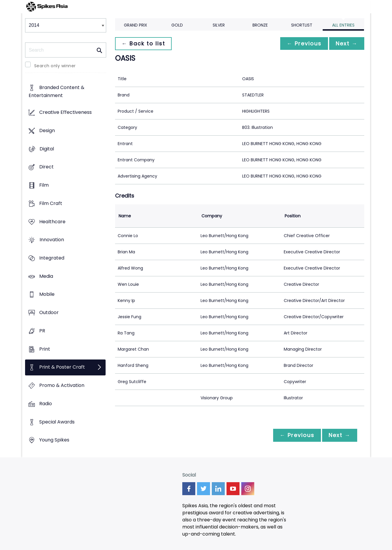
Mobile (47, 294)
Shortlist (302, 25)
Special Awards (57, 422)
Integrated (52, 258)
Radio (46, 404)
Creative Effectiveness (65, 113)
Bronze (260, 25)
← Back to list (144, 43)
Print (45, 349)
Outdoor (49, 313)
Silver (219, 25)
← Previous (303, 43)
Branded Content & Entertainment (56, 92)
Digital (47, 149)
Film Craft (51, 203)
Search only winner (55, 66)
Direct (46, 167)
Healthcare (52, 222)
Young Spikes (54, 440)
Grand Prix (136, 25)
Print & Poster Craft (62, 367)
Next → (346, 43)
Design (47, 130)
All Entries (343, 25)
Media (46, 276)
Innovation (52, 240)
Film (44, 185)
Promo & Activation (62, 386)
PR (42, 331)
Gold (177, 25)
